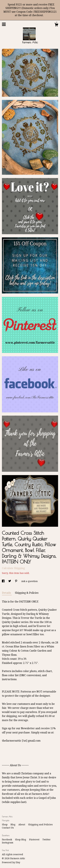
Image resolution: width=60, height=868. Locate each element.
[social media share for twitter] (10, 581)
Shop (5, 825)
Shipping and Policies (40, 825)
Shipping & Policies (27, 593)
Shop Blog (21, 840)
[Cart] (56, 25)
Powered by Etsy (11, 862)
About (22, 825)
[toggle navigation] (4, 24)
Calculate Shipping (13, 568)
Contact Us (8, 828)
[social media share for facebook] (4, 581)
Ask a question (30, 581)
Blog (13, 825)
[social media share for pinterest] (16, 581)
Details (7, 593)
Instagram (8, 843)
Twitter (46, 840)
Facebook (7, 840)
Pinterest (35, 840)
